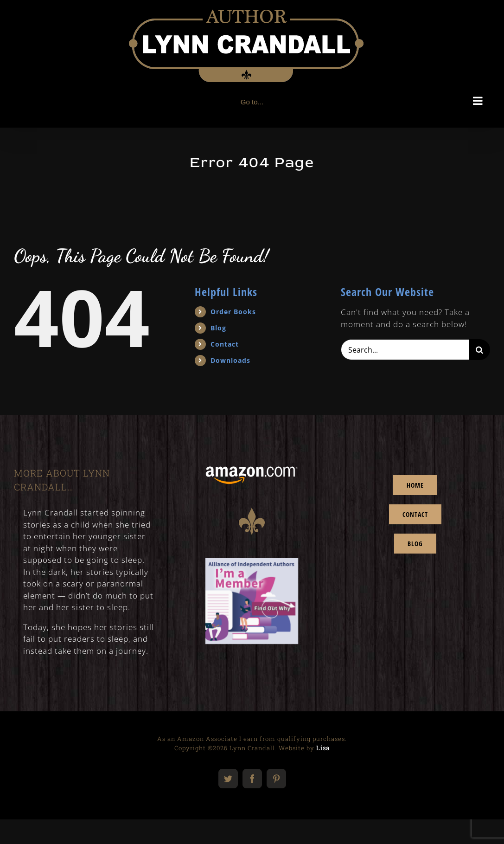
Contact (225, 344)
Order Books (233, 312)
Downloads (230, 360)
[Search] (480, 350)
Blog (218, 328)
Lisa (323, 748)
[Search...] (405, 350)
